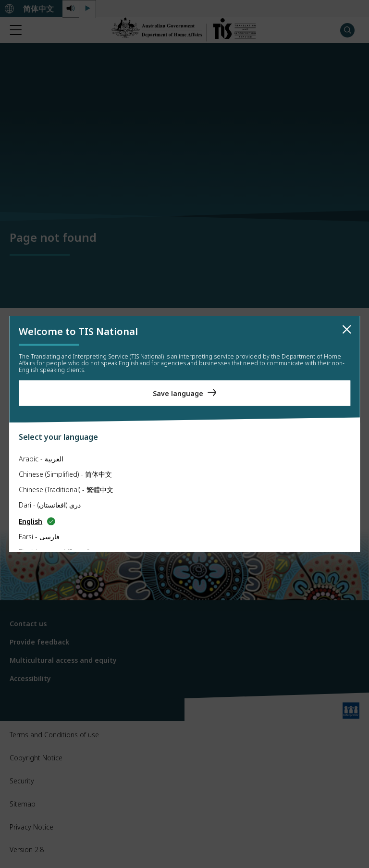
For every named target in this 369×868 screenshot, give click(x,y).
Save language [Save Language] (178, 393)
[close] (347, 330)
